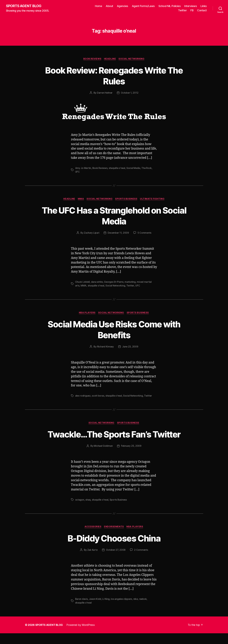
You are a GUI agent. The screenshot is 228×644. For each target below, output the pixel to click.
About (109, 6)
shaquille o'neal (118, 168)
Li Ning (106, 610)
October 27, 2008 (116, 561)
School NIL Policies (170, 6)
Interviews (191, 6)
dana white (97, 282)
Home (98, 6)
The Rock (147, 168)
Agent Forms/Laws (143, 6)
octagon (80, 511)
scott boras (98, 396)
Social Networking (132, 59)
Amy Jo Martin (83, 168)
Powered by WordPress (81, 636)
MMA (81, 199)
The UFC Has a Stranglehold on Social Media (114, 216)
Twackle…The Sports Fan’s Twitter (114, 440)
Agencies (123, 6)
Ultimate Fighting (153, 199)
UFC (77, 172)
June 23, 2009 (130, 347)
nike (136, 610)
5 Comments (145, 233)
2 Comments (141, 561)
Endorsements (114, 538)
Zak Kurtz (92, 561)
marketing (131, 282)
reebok (144, 610)
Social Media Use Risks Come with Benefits (114, 329)
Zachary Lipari (91, 233)
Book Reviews (92, 59)
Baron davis (82, 610)
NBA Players (87, 313)
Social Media (134, 168)
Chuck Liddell (83, 282)
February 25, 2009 (131, 457)
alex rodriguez (83, 396)
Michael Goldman (103, 457)
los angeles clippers (122, 610)
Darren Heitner (105, 93)
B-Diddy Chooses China (114, 549)
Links (204, 6)
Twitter (182, 10)
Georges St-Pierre (114, 282)
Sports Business (127, 199)
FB (192, 10)
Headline (110, 59)
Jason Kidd (95, 610)
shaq (88, 511)
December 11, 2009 (118, 233)
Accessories (93, 538)
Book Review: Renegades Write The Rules (114, 76)
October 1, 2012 (130, 93)
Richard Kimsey (105, 347)
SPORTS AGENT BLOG (24, 6)
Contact (202, 10)
